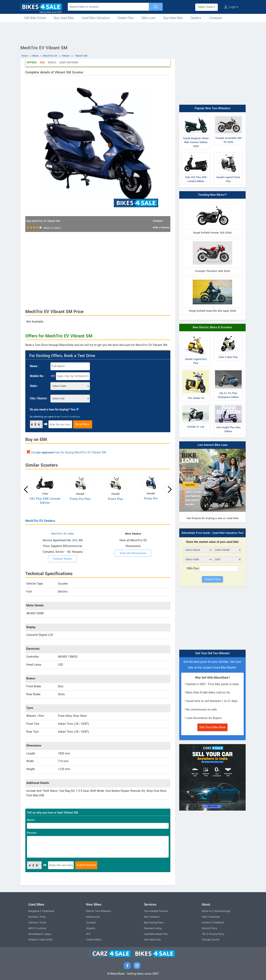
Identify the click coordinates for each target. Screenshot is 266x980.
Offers (32, 62)
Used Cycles (46, 940)
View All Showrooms (133, 553)
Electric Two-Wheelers (99, 911)
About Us (207, 911)
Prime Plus (116, 499)
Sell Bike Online (35, 18)
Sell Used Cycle (152, 940)
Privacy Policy (217, 934)
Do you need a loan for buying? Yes (53, 410)
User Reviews (69, 62)
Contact (206, 923)
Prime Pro (151, 499)
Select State (207, 7)
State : (34, 386)
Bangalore (34, 911)
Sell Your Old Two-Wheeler (213, 653)
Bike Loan (149, 18)
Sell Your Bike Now (212, 727)
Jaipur (48, 934)
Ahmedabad (35, 934)
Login (231, 7)
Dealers (196, 18)
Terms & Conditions (70, 417)
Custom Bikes (94, 940)
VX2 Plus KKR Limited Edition (45, 501)
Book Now (83, 424)
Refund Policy (209, 928)
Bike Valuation (152, 917)
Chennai (33, 923)
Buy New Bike (173, 18)
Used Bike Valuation (96, 18)
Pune (43, 917)
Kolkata (32, 940)
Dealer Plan (126, 18)
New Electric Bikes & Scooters (212, 327)
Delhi (31, 928)
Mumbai (33, 917)
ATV (88, 934)
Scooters (91, 923)
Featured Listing (153, 928)
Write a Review (161, 228)
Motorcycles (93, 917)
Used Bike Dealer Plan (156, 934)
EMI (42, 62)
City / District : (39, 398)
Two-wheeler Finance (156, 911)
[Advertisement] (133, 33)
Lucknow (41, 928)
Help (204, 917)
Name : (34, 366)
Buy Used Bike (64, 18)
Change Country (211, 940)
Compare (216, 18)
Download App (222, 911)
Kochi (43, 923)
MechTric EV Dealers (40, 521)
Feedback (218, 923)
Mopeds (91, 928)
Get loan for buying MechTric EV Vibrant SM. (69, 452)
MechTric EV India (63, 534)
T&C (204, 934)
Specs (52, 62)
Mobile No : (37, 376)
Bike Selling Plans (154, 923)
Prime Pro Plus (80, 499)
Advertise (215, 917)
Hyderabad (48, 911)
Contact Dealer (63, 559)
